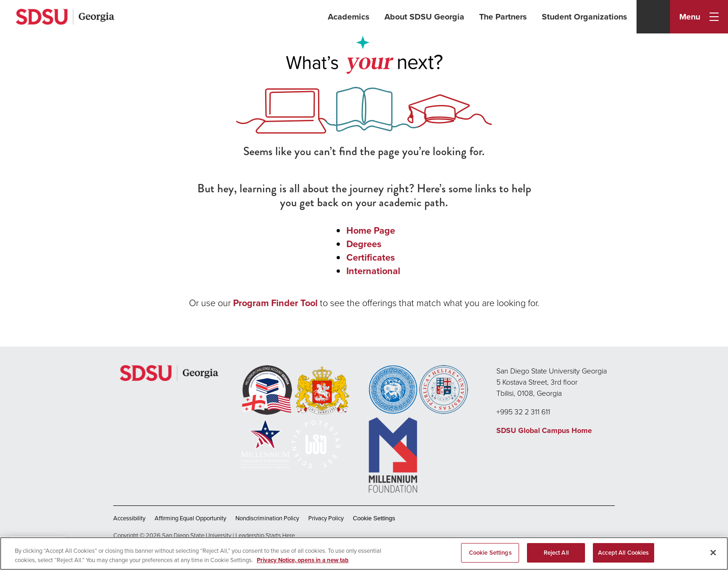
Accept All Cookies (623, 553)
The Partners (503, 17)
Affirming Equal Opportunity (190, 518)
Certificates (371, 257)
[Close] (713, 552)
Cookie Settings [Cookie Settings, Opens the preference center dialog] (490, 553)
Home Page (371, 230)
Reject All (556, 553)
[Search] (653, 17)
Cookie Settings (374, 518)
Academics (349, 17)
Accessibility (129, 518)
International (373, 271)
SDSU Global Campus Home (544, 430)
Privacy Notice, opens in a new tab (303, 560)
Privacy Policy (326, 518)
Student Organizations (585, 17)
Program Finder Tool (275, 303)
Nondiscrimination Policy (267, 518)
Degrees (364, 244)
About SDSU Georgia (424, 17)
